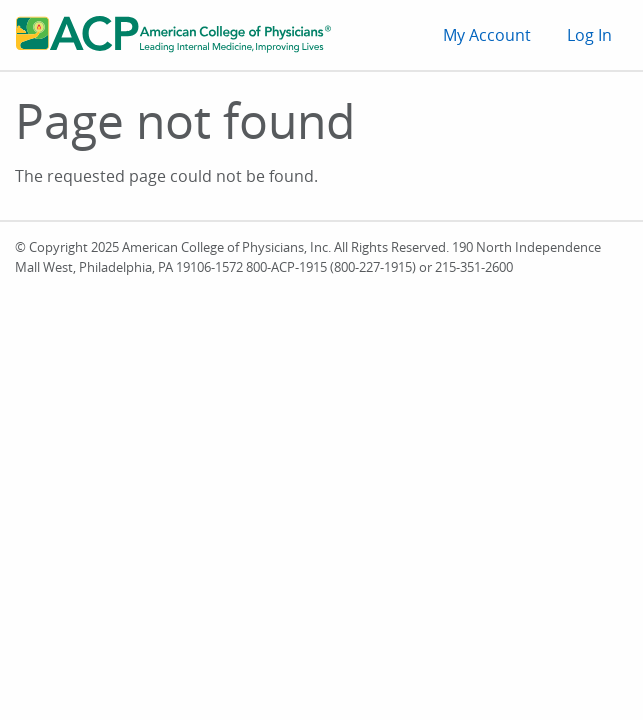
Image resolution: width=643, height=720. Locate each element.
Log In (589, 35)
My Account (487, 35)
